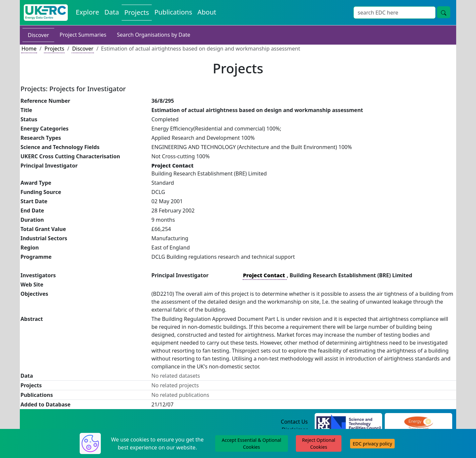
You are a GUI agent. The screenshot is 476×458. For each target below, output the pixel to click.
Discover (38, 35)
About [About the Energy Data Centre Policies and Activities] (207, 12)
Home (29, 49)
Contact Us (294, 422)
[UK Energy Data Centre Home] (46, 13)
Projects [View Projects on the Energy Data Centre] (137, 12)
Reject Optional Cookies (319, 443)
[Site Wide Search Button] (444, 12)
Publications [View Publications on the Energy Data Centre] (173, 12)
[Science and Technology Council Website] (349, 422)
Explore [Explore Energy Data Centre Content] (87, 12)
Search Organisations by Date (154, 35)
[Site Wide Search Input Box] (395, 13)
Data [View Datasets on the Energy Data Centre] (112, 12)
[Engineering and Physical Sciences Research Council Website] (418, 422)
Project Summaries (83, 35)
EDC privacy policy (372, 444)
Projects (54, 49)
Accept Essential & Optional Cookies (252, 443)
